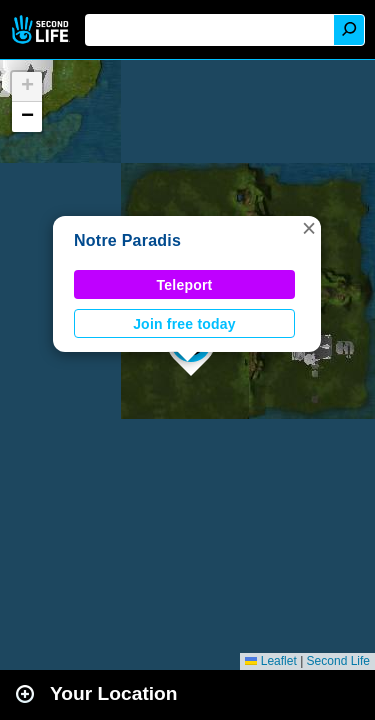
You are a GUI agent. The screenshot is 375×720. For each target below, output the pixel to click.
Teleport (185, 285)
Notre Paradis (127, 240)
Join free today (184, 324)
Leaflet (270, 661)
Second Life (42, 29)
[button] (309, 228)
